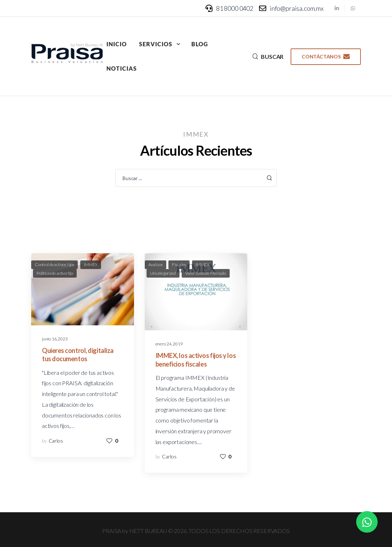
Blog (200, 44)
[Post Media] (83, 289)
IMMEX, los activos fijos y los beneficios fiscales (196, 360)
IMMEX (91, 265)
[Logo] (67, 54)
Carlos (56, 441)
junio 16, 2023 (55, 339)
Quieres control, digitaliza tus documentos (78, 355)
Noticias (122, 68)
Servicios (156, 44)
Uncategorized (163, 273)
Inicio (117, 44)
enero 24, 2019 (169, 344)
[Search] (268, 56)
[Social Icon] (337, 8)
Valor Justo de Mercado (205, 273)
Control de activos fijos (54, 265)
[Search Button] (269, 178)
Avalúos (156, 265)
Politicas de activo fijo (55, 273)
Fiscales (179, 265)
